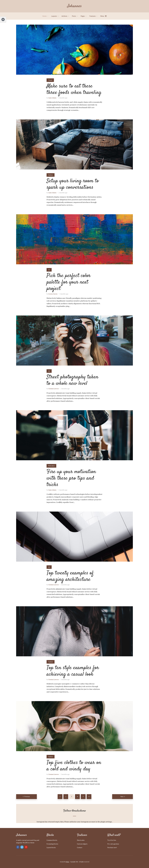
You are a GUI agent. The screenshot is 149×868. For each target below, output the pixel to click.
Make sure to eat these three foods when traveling (74, 89)
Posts (74, 16)
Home (44, 16)
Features (93, 16)
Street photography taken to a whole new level (72, 380)
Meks (68, 862)
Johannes (74, 6)
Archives (64, 16)
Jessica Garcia (53, 294)
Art (49, 270)
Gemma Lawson (54, 389)
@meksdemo (79, 811)
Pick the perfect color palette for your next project (69, 282)
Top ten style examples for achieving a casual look (73, 671)
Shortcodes (81, 840)
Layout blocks (51, 847)
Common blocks (52, 840)
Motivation (51, 466)
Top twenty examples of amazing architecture (70, 576)
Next (122, 797)
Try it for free (112, 840)
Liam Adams (52, 98)
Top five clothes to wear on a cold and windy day (74, 766)
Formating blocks (52, 844)
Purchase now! (112, 847)
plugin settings (106, 822)
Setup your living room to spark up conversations (73, 184)
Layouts (54, 16)
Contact (80, 847)
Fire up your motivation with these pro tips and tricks (71, 478)
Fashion (51, 175)
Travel (50, 80)
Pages (83, 16)
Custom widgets (82, 844)
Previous (27, 797)
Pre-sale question (113, 844)
